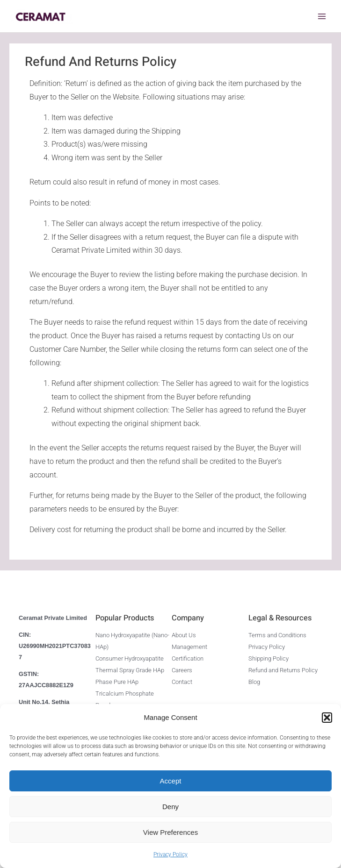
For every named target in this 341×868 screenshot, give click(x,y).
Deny (170, 807)
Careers (182, 668)
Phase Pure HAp (117, 679)
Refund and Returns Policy (283, 668)
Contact (182, 679)
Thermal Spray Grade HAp (130, 668)
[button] (327, 718)
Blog (254, 679)
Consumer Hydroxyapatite (130, 657)
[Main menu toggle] (322, 16)
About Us (184, 635)
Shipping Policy (268, 657)
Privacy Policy (170, 854)
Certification (188, 657)
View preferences (170, 832)
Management (189, 646)
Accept (171, 781)
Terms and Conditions (277, 635)
